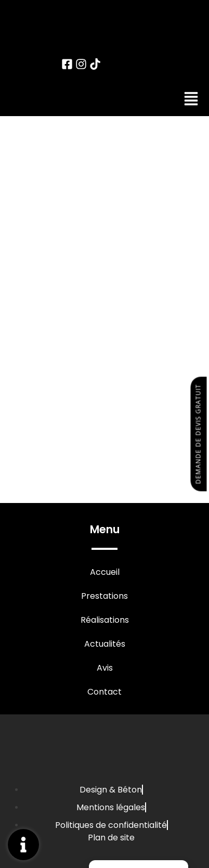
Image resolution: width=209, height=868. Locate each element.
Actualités (105, 644)
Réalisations (105, 620)
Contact (104, 692)
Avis (105, 668)
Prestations (104, 596)
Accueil (105, 572)
